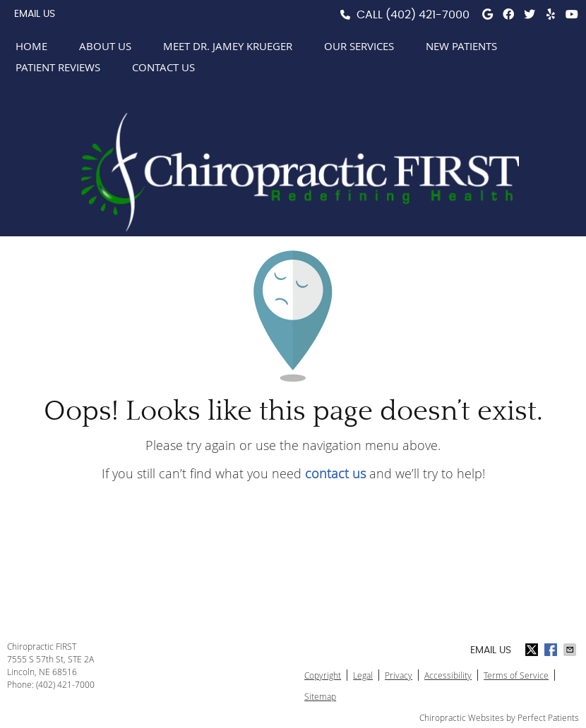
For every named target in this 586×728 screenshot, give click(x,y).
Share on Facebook (552, 650)
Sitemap (320, 696)
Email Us (35, 14)
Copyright (323, 675)
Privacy (399, 675)
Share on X (533, 650)
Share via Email (571, 650)
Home (31, 46)
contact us (335, 473)
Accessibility (448, 675)
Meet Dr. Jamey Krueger (228, 46)
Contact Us (163, 67)
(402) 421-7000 (427, 15)
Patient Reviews (58, 67)
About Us (105, 46)
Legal (363, 675)
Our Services (359, 46)
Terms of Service (516, 675)
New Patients (461, 46)
